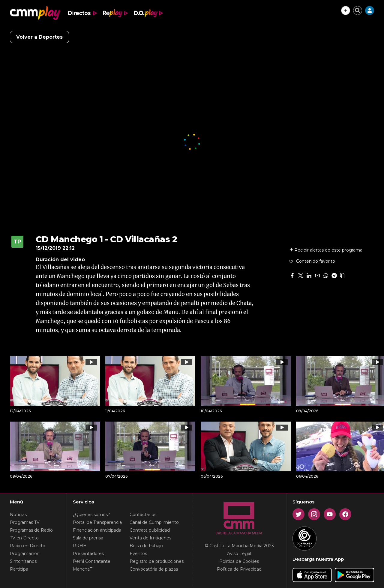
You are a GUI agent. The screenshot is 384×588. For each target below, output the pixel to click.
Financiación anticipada (97, 530)
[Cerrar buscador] (358, 10)
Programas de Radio (31, 530)
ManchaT (82, 569)
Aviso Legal (239, 554)
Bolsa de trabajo (146, 546)
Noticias (18, 515)
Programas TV (25, 522)
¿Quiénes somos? (91, 515)
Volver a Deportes (39, 37)
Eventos (138, 554)
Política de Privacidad (239, 569)
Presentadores (88, 554)
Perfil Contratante (92, 561)
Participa (19, 569)
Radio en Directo (28, 546)
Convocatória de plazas (154, 569)
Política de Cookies (239, 561)
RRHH (80, 546)
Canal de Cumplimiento (154, 522)
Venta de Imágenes (150, 538)
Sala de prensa (88, 538)
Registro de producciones (157, 561)
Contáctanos (143, 515)
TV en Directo (24, 538)
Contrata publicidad (150, 530)
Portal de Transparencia (97, 522)
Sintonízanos (23, 561)
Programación (25, 554)
